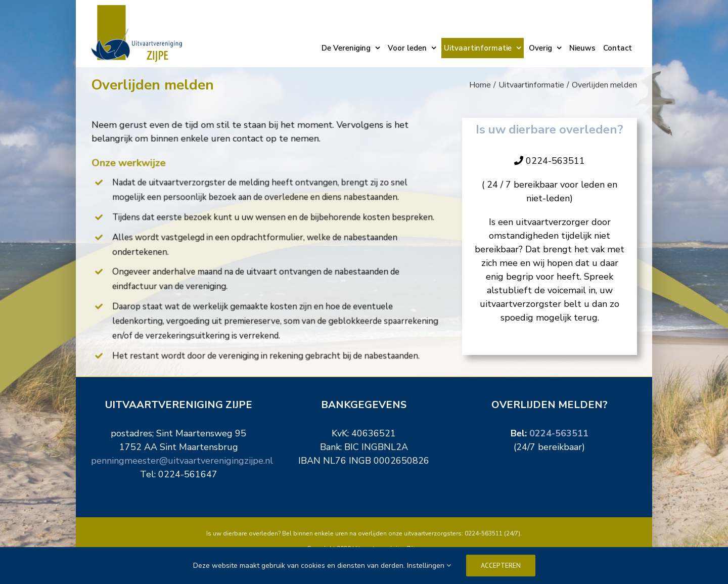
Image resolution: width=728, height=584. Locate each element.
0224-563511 (559, 433)
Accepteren (501, 565)
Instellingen (429, 566)
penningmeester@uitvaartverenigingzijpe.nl (182, 461)
